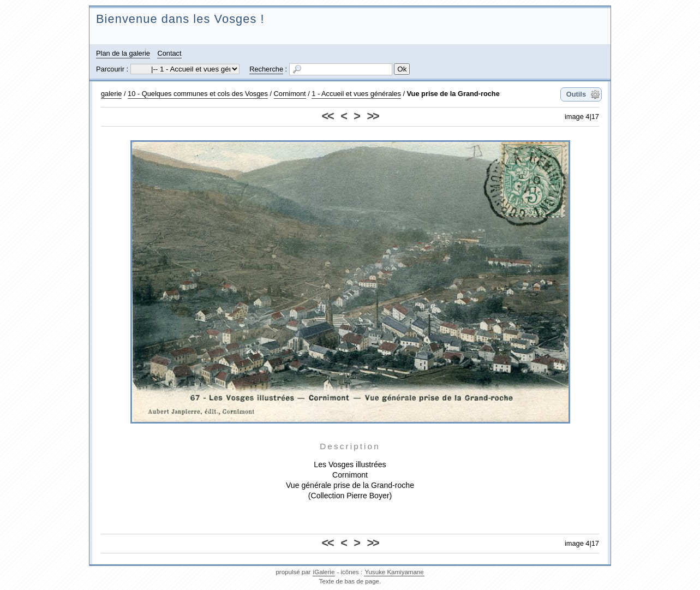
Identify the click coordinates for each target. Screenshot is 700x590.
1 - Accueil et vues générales (356, 94)
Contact (169, 53)
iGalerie (324, 572)
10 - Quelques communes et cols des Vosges (198, 94)
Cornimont (290, 94)
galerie (111, 94)
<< (328, 116)
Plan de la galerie (123, 53)
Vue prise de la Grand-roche (453, 94)
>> (372, 116)
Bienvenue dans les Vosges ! (180, 19)
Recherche (266, 69)
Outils (576, 94)
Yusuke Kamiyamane (394, 572)
